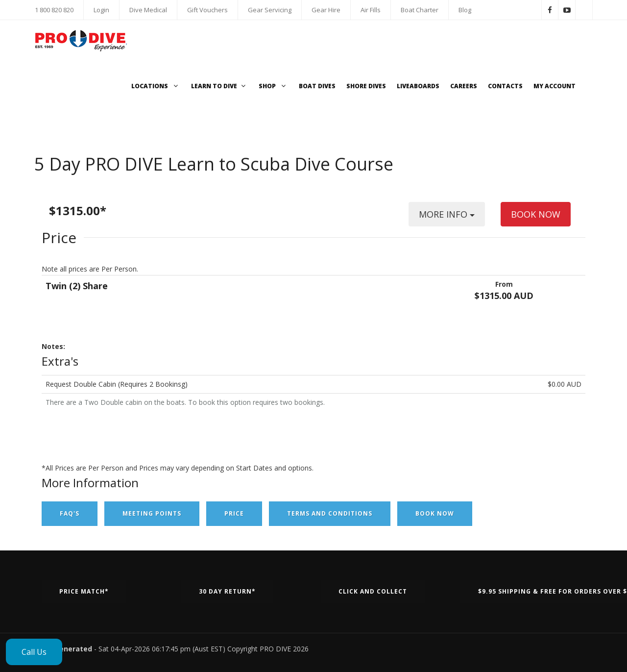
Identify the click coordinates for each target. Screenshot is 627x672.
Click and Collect (373, 591)
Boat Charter (420, 10)
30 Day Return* (227, 591)
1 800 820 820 (54, 10)
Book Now (435, 513)
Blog (465, 10)
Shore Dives (366, 86)
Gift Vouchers (207, 10)
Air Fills (371, 10)
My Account (555, 86)
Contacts (505, 86)
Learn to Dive (219, 86)
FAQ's (70, 513)
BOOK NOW (536, 214)
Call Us (34, 652)
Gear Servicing (270, 10)
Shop (273, 86)
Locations (156, 86)
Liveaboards (418, 86)
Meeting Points (152, 513)
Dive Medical (148, 10)
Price (234, 513)
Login (101, 10)
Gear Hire (326, 10)
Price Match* (84, 591)
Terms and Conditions (330, 513)
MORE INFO (447, 217)
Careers (464, 86)
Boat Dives (317, 86)
